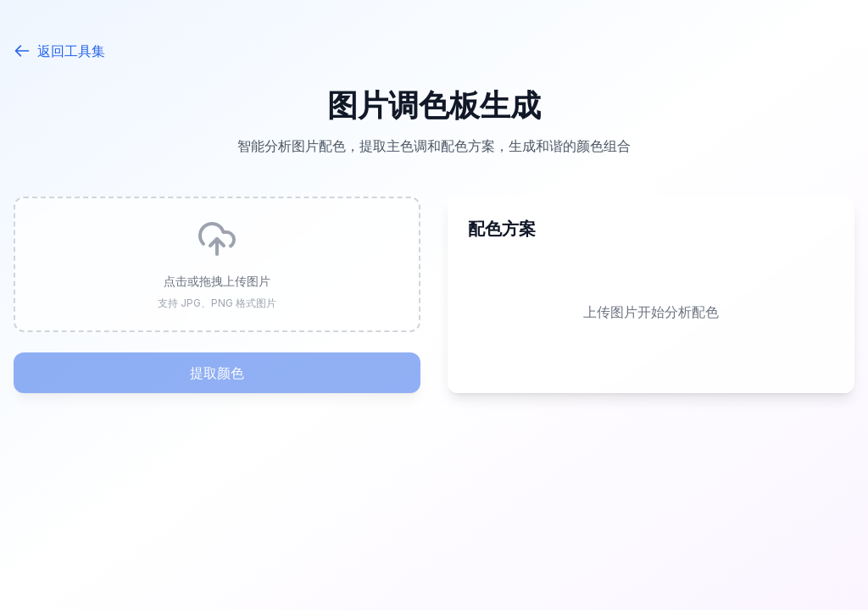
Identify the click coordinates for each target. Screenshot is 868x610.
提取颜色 (217, 373)
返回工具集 (59, 51)
